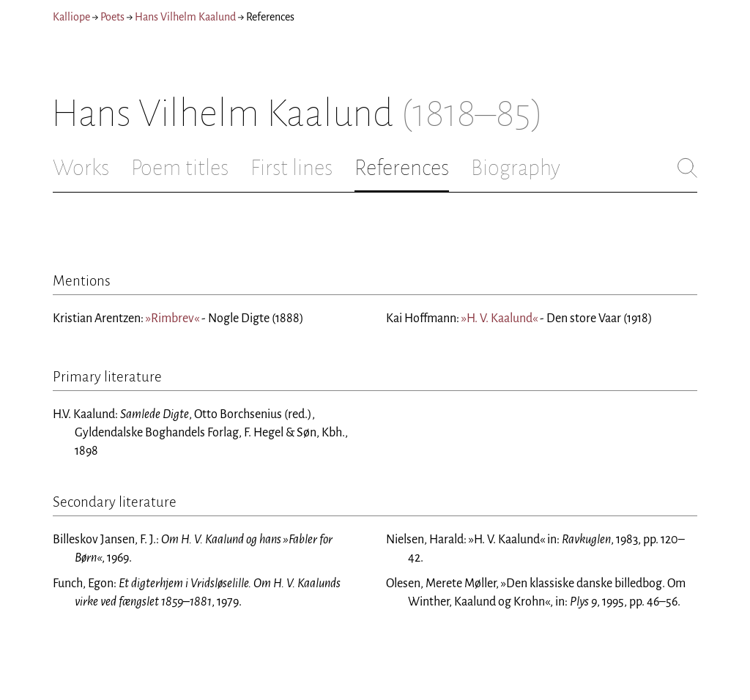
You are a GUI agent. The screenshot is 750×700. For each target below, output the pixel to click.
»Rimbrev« (172, 319)
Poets (112, 17)
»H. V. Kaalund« (500, 319)
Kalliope (71, 17)
